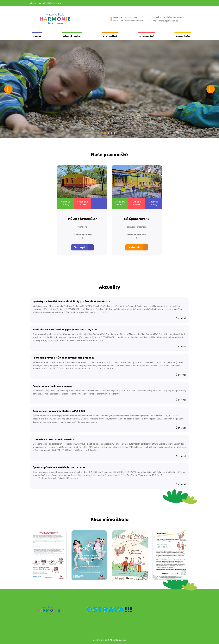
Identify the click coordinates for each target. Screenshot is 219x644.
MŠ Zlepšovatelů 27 (82, 219)
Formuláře (183, 36)
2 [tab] (109, 133)
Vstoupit (80, 247)
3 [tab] (112, 133)
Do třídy (66, 205)
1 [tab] (105, 133)
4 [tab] (114, 133)
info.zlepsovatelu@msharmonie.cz (169, 17)
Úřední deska (72, 36)
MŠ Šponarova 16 (137, 219)
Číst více (181, 318)
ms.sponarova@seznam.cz (166, 21)
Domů (37, 36)
